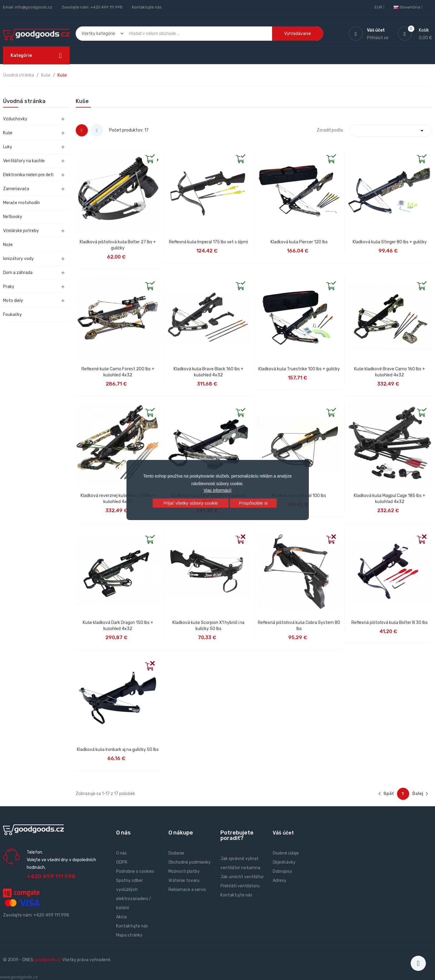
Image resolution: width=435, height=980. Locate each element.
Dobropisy (282, 871)
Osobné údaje (286, 853)
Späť (385, 794)
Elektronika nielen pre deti (28, 175)
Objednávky (284, 862)
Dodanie (176, 853)
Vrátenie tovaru (184, 881)
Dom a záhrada (18, 273)
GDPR (122, 862)
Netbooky (13, 217)
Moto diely (13, 301)
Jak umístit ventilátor (242, 877)
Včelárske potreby (21, 231)
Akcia (121, 917)
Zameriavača (16, 189)
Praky (9, 287)
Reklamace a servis (187, 890)
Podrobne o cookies (135, 871)
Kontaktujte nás (147, 7)
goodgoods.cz (48, 960)
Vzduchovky (15, 119)
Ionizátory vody (18, 259)
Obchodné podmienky (190, 862)
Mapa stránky (129, 935)
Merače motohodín (21, 203)
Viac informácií (218, 490)
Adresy (280, 881)
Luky (8, 147)
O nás (121, 853)
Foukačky (12, 315)
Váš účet (283, 833)
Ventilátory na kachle (24, 161)
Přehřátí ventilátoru (240, 886)
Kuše (8, 133)
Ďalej (421, 794)
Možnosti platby (184, 871)
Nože (8, 245)
